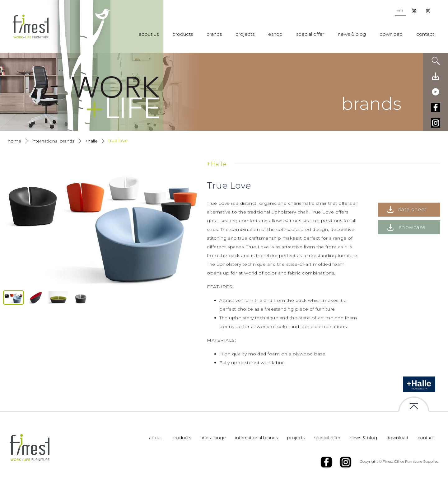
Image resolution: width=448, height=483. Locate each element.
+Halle (91, 141)
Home (14, 141)
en (400, 10)
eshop (275, 34)
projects (245, 34)
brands (214, 34)
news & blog (352, 34)
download (391, 34)
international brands (257, 438)
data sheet (412, 210)
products (183, 34)
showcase (412, 227)
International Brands (53, 141)
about (156, 438)
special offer (310, 34)
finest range (213, 438)
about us (149, 34)
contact (425, 34)
